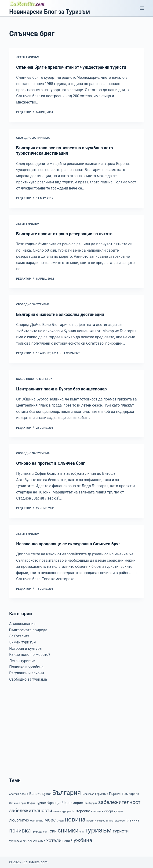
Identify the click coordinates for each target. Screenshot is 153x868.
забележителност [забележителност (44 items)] (119, 802)
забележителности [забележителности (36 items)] (31, 811)
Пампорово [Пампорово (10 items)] (131, 794)
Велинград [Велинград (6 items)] (88, 794)
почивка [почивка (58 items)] (20, 831)
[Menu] (142, 8)
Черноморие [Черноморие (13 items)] (73, 803)
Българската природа (28, 630)
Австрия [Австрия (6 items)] (14, 794)
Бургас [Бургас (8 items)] (47, 794)
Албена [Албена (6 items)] (24, 794)
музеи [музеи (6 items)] (60, 821)
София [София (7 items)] (31, 803)
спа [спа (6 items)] (82, 832)
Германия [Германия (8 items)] (102, 794)
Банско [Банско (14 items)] (35, 794)
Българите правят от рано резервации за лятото (64, 234)
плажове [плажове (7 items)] (119, 821)
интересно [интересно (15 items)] (81, 811)
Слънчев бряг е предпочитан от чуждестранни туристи (71, 67)
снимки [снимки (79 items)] (68, 830)
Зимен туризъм (23, 642)
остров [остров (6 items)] (101, 821)
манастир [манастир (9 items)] (37, 820)
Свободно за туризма (33, 138)
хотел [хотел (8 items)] (42, 841)
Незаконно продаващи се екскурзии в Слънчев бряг (68, 544)
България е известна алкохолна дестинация (60, 314)
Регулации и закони (26, 673)
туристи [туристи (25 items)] (121, 831)
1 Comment (72, 353)
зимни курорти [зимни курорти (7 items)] (62, 811)
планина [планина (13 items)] (133, 820)
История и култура (25, 648)
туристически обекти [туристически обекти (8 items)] (23, 841)
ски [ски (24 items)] (53, 831)
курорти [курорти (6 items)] (119, 811)
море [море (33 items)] (50, 820)
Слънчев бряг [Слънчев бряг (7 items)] (18, 803)
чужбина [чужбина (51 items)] (81, 840)
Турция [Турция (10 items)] (41, 803)
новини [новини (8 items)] (91, 821)
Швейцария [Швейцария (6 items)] (91, 803)
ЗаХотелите (19, 636)
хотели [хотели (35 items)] (54, 840)
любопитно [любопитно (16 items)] (19, 820)
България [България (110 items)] (67, 793)
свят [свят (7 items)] (46, 832)
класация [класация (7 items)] (97, 811)
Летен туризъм (28, 57)
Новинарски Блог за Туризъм (49, 12)
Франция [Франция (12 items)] (55, 803)
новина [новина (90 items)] (75, 819)
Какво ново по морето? (34, 379)
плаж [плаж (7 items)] (109, 821)
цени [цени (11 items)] (66, 841)
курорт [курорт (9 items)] (109, 811)
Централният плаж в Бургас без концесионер (61, 389)
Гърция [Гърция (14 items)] (115, 794)
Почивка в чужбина (26, 667)
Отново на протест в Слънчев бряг (50, 463)
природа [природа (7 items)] (37, 832)
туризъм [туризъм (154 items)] (98, 830)
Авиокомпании (22, 624)
